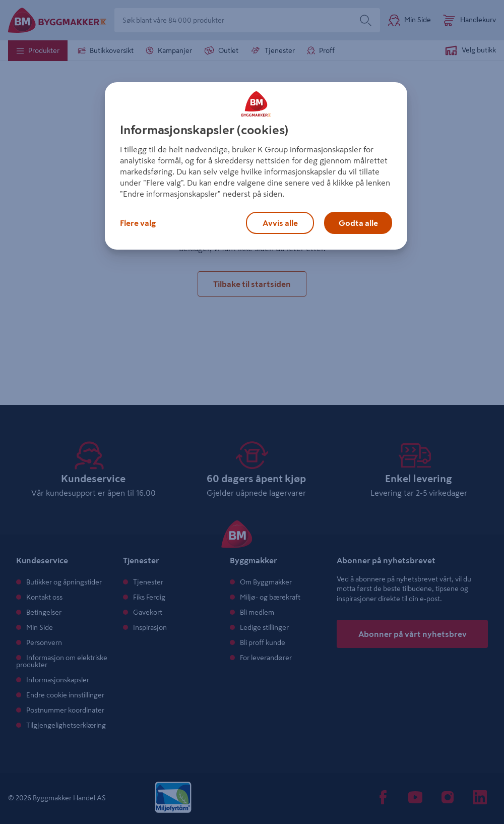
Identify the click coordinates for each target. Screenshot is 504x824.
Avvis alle (280, 223)
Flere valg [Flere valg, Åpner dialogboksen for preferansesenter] (138, 223)
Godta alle (358, 223)
